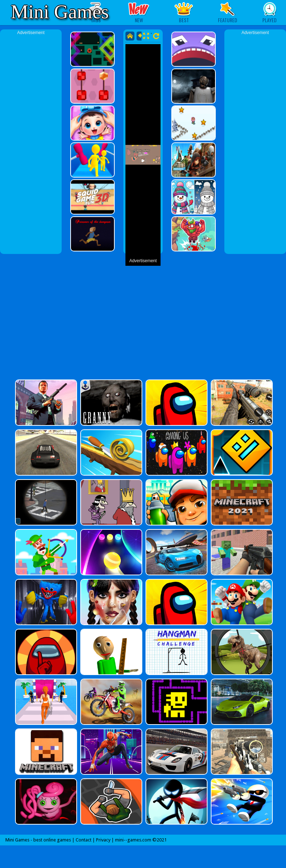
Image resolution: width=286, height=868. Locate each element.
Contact (84, 840)
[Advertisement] (31, 143)
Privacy (103, 840)
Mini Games (60, 12)
